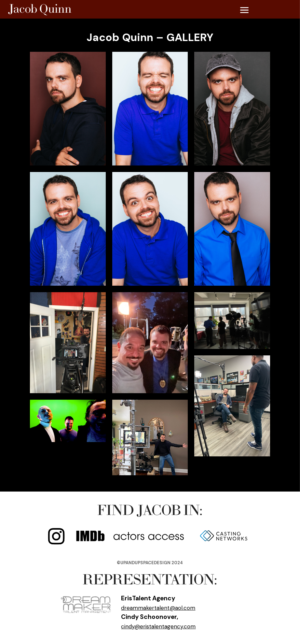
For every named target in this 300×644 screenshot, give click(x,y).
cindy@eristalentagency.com (158, 626)
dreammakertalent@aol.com (158, 608)
